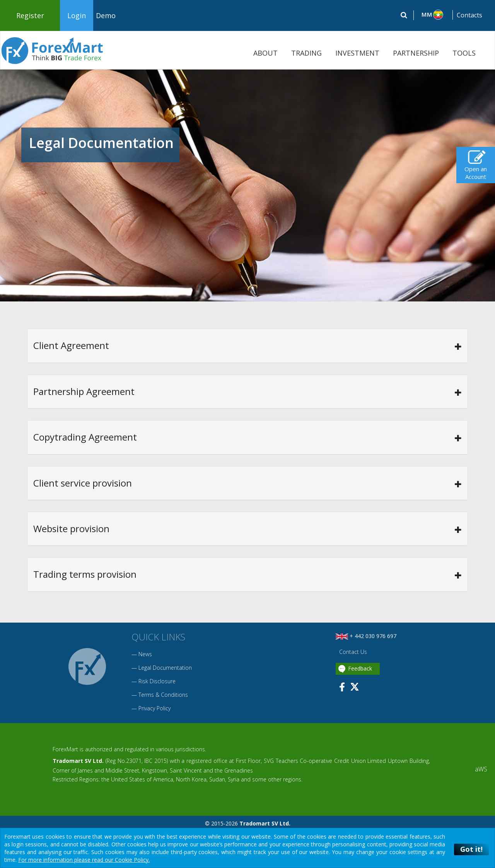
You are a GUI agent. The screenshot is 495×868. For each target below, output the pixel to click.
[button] (433, 15)
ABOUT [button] (265, 53)
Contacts (469, 15)
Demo (106, 15)
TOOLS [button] (464, 53)
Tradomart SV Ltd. (78, 761)
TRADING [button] (306, 53)
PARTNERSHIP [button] (416, 53)
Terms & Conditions (163, 695)
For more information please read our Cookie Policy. (84, 860)
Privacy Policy (154, 708)
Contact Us (352, 652)
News (145, 654)
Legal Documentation (165, 668)
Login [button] (77, 15)
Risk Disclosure (157, 681)
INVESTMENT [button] (357, 53)
